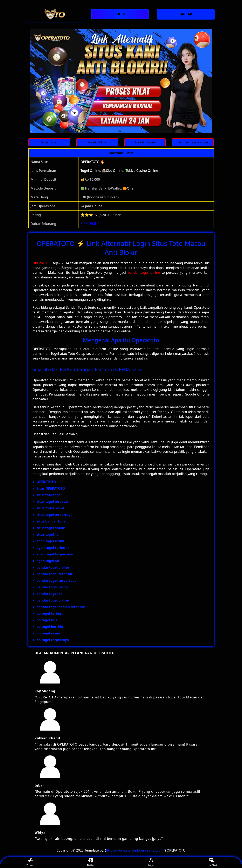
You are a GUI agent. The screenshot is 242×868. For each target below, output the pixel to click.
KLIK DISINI (90, 224)
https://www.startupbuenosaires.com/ (136, 850)
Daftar (91, 863)
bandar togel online (144, 272)
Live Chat (212, 863)
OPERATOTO (42, 263)
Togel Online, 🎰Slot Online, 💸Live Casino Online (119, 171)
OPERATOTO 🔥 (93, 162)
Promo (30, 863)
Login (151, 863)
